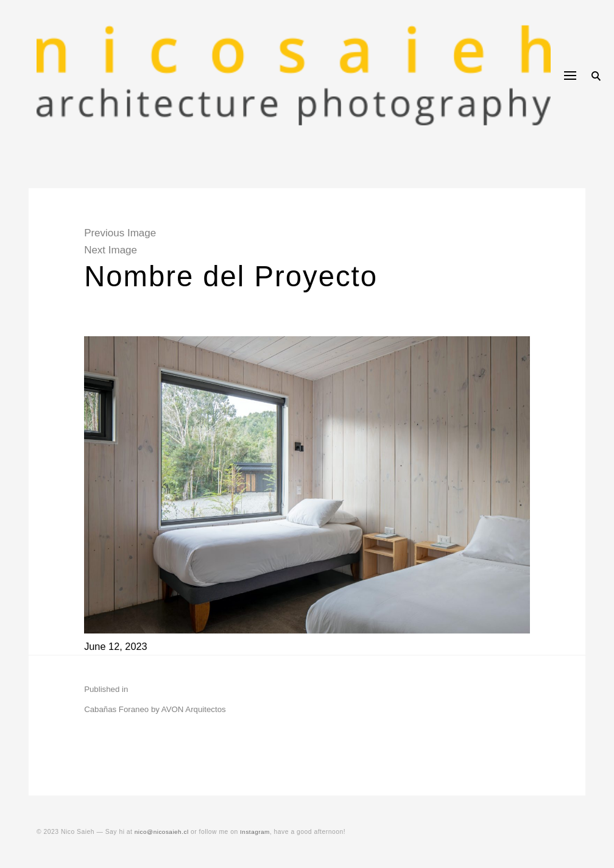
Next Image (117, 250)
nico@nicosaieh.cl (163, 832)
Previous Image (127, 233)
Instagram (258, 832)
